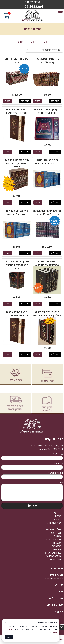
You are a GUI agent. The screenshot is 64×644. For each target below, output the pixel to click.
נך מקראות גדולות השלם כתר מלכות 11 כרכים (47, 212)
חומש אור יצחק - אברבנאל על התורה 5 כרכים (47, 265)
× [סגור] (5, 622)
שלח (32, 506)
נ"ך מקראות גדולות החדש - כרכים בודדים (47, 162)
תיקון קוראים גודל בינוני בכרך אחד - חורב (47, 111)
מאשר (9, 637)
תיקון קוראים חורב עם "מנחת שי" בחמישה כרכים (17, 265)
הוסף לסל (55, 101)
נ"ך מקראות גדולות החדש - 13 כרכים (17, 212)
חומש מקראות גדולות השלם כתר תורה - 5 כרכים (17, 163)
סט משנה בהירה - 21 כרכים (17, 60)
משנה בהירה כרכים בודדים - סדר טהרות (17, 314)
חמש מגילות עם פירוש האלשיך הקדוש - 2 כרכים (47, 314)
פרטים (38, 101)
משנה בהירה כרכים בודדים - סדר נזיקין (17, 111)
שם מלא (58, 454)
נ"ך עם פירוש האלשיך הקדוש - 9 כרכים (47, 60)
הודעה (60, 482)
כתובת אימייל (56, 473)
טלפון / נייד (57, 464)
